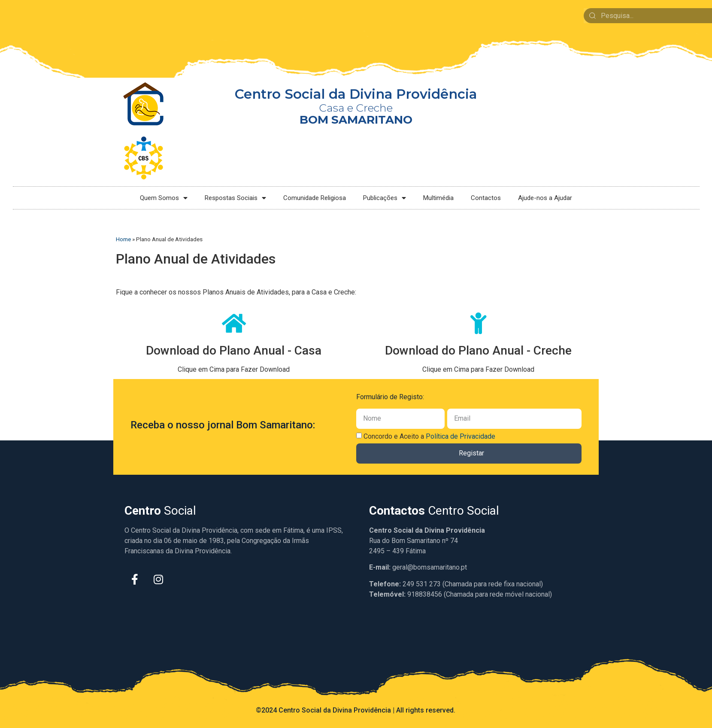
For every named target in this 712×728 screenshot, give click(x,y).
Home (123, 239)
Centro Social (434, 511)
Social (160, 511)
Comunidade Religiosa (315, 198)
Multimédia (438, 198)
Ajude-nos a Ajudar (545, 198)
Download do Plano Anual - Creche (478, 350)
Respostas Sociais (235, 198)
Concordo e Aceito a (429, 436)
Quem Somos (164, 198)
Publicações (385, 198)
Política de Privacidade (461, 436)
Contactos (486, 198)
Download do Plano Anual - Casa (234, 350)
